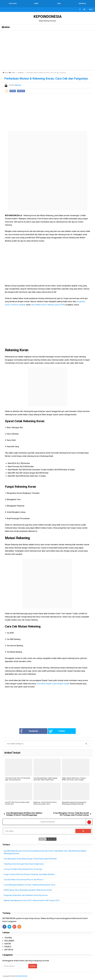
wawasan (21, 91)
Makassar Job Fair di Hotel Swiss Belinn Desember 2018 (45, 803)
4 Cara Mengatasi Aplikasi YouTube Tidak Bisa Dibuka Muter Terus (30, 885)
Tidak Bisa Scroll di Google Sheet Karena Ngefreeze (24, 864)
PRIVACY (8, 947)
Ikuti (91, 10)
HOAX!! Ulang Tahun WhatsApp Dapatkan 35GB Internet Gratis (28, 890)
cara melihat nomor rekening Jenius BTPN (48, 305)
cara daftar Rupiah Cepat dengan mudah (53, 684)
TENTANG (8, 938)
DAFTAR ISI (9, 950)
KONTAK (8, 944)
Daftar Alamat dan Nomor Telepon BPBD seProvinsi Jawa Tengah (74, 779)
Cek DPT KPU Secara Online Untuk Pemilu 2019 (17, 803)
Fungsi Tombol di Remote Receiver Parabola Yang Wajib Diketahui (29, 874)
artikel (13, 91)
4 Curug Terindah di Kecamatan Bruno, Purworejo (23, 869)
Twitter (57, 731)
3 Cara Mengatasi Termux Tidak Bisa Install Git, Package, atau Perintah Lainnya (71, 814)
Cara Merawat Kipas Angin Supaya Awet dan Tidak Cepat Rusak (45, 779)
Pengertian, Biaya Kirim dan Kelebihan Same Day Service (26, 895)
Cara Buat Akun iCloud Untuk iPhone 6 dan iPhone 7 (24, 880)
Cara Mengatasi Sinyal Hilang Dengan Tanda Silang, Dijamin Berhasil (30, 859)
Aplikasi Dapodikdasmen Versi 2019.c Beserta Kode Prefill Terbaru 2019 (32, 900)
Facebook (29, 731)
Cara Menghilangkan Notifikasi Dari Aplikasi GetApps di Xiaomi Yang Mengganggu (24, 814)
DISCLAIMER (9, 941)
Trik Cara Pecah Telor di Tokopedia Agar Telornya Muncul (17, 779)
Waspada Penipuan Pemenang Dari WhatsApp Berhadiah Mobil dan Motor (74, 804)
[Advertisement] (47, 50)
